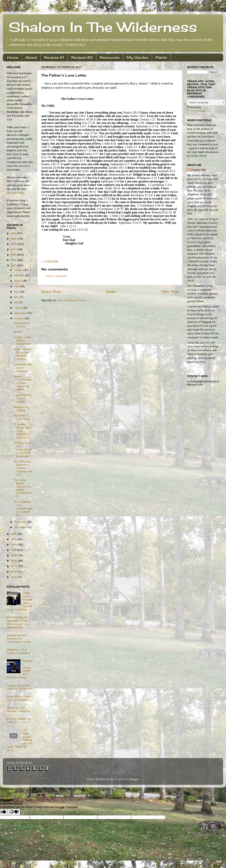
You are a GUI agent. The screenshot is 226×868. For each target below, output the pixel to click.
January (19, 270)
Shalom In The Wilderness (103, 27)
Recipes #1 (54, 57)
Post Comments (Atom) (71, 300)
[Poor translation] (14, 812)
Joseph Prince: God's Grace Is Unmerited (19, 698)
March (18, 281)
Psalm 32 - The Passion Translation (18, 709)
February (20, 275)
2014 (14, 249)
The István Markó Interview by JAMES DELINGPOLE (23, 488)
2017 (14, 265)
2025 (14, 572)
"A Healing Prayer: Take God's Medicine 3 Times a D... (22, 431)
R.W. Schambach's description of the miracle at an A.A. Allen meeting (17, 622)
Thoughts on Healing (21, 409)
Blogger (134, 779)
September (21, 313)
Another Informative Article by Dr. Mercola (20, 687)
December (21, 527)
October (20, 318)
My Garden (137, 57)
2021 (14, 550)
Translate (196, 111)
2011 (14, 233)
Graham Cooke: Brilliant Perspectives (23, 340)
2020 (15, 545)
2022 (14, 555)
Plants (161, 57)
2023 (14, 561)
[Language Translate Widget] (206, 102)
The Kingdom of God (22, 325)
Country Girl (198, 170)
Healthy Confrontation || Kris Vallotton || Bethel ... (23, 383)
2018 (14, 534)
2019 (14, 539)
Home (13, 57)
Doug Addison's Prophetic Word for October (23, 354)
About (31, 57)
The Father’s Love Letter (22, 417)
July (17, 302)
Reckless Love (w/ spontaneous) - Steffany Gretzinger (23, 449)
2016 (14, 260)
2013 (14, 244)
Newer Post (51, 292)
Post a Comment (56, 276)
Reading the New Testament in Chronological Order (19, 639)
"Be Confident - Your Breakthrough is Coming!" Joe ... (23, 508)
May (17, 292)
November (21, 522)
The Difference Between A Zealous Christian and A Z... (23, 468)
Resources (110, 57)
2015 (14, 255)
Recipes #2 (82, 57)
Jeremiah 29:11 (15, 193)
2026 (14, 577)
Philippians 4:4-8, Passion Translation (18, 651)
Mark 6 (18, 332)
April (17, 286)
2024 (14, 566)
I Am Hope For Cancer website (23, 398)
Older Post (170, 292)
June (17, 297)
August (19, 308)
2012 (14, 239)
